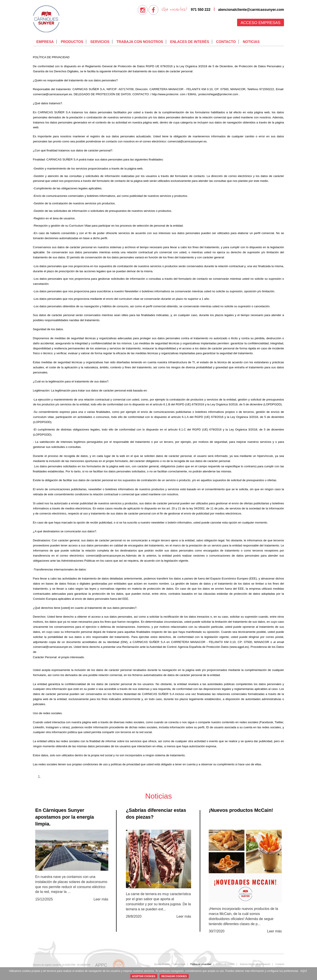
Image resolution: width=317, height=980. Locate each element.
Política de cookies (226, 964)
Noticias (251, 42)
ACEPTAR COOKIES (144, 976)
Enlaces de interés (190, 42)
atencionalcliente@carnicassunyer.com (251, 10)
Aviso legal (180, 964)
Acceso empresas (261, 23)
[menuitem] (143, 10)
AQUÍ (303, 971)
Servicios (100, 42)
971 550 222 (201, 10)
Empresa (45, 42)
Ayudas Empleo (162, 964)
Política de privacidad (201, 964)
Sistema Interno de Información (255, 964)
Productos (72, 42)
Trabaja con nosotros (140, 42)
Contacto (226, 42)
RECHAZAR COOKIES (174, 976)
